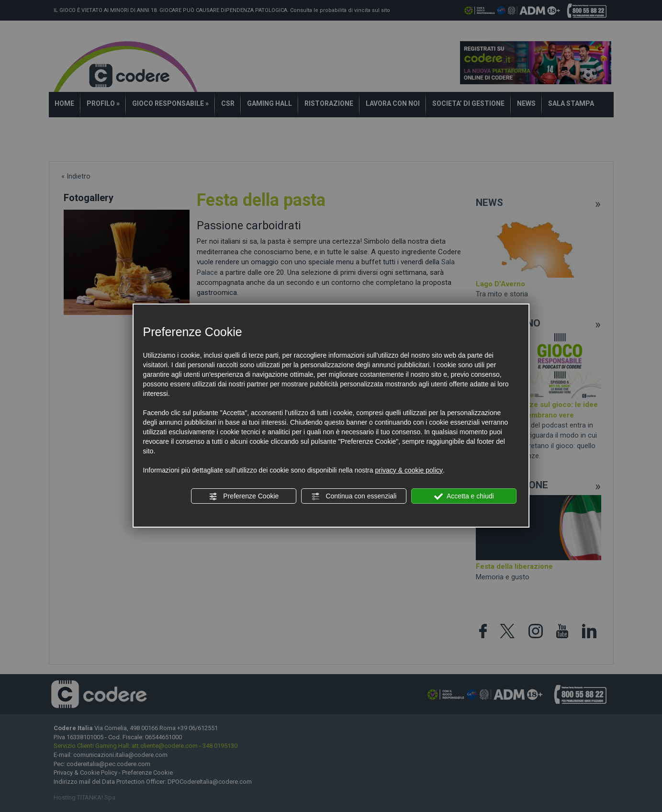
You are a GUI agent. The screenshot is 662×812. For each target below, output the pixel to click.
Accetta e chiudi (464, 496)
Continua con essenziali (354, 496)
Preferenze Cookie (244, 496)
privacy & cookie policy (409, 470)
